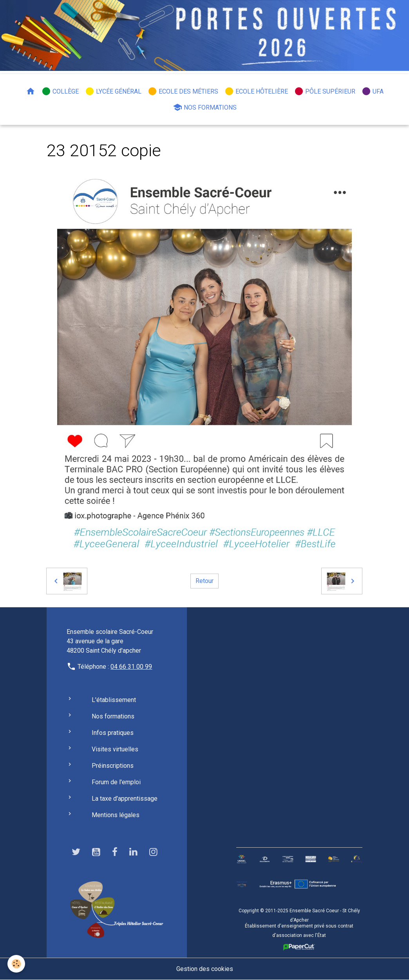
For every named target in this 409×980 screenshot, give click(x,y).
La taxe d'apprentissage (125, 799)
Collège (60, 91)
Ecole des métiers (183, 91)
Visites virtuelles (115, 749)
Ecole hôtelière (256, 91)
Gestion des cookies (205, 969)
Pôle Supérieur (325, 91)
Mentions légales (116, 815)
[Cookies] (17, 964)
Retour (204, 581)
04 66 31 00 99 (131, 667)
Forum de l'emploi (116, 782)
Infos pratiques (113, 733)
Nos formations (205, 107)
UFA (373, 91)
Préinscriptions (113, 766)
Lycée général (113, 91)
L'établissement (114, 700)
